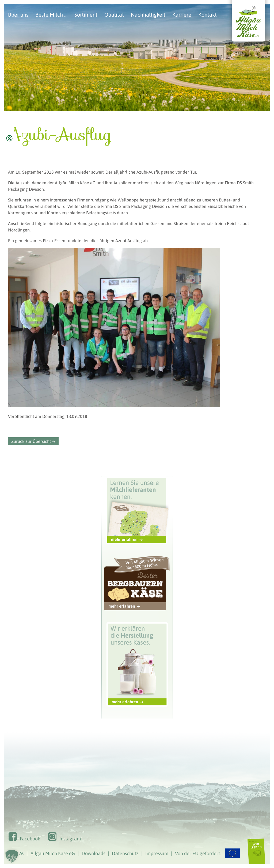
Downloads (93, 853)
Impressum (157, 853)
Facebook (30, 839)
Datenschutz (125, 853)
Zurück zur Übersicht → (33, 441)
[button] (12, 856)
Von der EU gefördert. (207, 853)
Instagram (70, 839)
